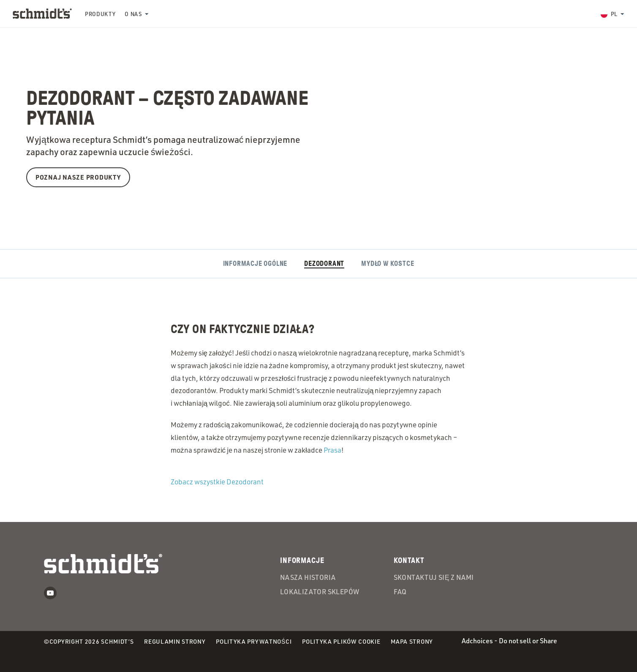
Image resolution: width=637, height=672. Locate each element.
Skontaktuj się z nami (434, 578)
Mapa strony (412, 641)
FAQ (400, 592)
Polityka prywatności (254, 642)
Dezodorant (324, 264)
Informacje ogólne (255, 264)
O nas (133, 14)
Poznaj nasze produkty (78, 177)
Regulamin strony (175, 641)
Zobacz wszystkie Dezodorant (217, 482)
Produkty (100, 14)
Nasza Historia (308, 578)
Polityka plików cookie (341, 642)
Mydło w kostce (388, 264)
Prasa (332, 450)
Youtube (50, 593)
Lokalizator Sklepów (320, 592)
